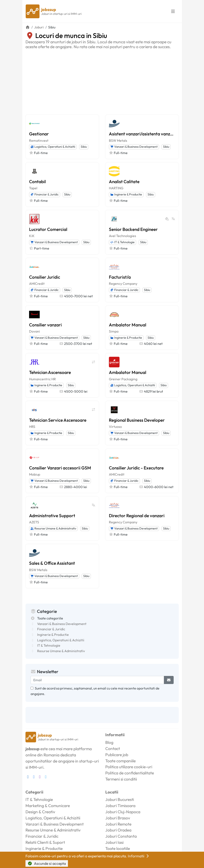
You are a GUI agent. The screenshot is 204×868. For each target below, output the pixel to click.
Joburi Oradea (118, 830)
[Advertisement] (102, 81)
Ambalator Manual (128, 325)
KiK (32, 236)
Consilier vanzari (45, 325)
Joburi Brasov (118, 818)
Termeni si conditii (121, 779)
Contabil (37, 181)
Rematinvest (39, 140)
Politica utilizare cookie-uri (129, 767)
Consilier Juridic (45, 277)
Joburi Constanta (121, 836)
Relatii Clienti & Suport (45, 842)
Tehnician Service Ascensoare (58, 420)
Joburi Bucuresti (120, 799)
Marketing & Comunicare (48, 806)
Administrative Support (52, 515)
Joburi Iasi (114, 842)
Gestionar (39, 134)
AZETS (34, 522)
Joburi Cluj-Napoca (123, 812)
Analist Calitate (124, 181)
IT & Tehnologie (122, 242)
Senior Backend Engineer (133, 229)
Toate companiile (120, 761)
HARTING (116, 188)
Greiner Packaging (123, 379)
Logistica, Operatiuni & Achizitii (53, 147)
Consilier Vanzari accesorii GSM (60, 468)
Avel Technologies (122, 236)
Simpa (114, 331)
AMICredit (37, 284)
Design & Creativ (40, 812)
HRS (32, 427)
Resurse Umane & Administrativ (53, 528)
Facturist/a (120, 277)
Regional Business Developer (137, 420)
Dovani (34, 331)
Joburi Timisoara (120, 806)
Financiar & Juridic (45, 194)
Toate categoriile (50, 618)
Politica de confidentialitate (130, 773)
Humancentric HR (42, 379)
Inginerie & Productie (126, 194)
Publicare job (117, 755)
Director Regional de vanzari (137, 515)
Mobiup (35, 474)
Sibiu (84, 147)
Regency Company (123, 284)
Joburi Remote (118, 824)
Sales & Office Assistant (52, 563)
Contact (113, 749)
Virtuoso (115, 427)
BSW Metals (118, 140)
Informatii (139, 856)
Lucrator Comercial (48, 229)
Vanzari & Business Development (134, 147)
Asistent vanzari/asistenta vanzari (142, 134)
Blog (109, 742)
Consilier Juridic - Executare (136, 468)
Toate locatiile (118, 848)
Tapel (33, 188)
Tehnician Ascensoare (50, 372)
